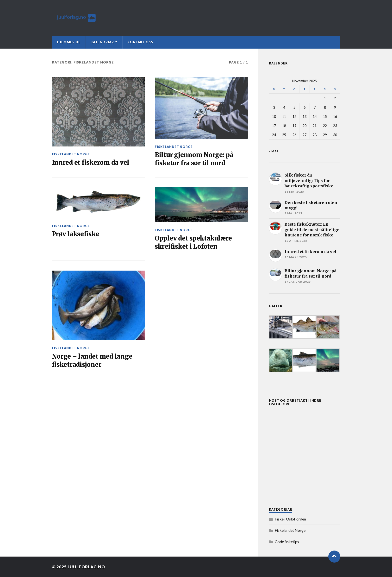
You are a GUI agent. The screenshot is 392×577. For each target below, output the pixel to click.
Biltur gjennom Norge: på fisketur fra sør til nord (194, 159)
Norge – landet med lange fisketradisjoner (92, 361)
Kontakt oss (140, 42)
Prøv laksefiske (76, 234)
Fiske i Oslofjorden (290, 519)
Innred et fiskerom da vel (91, 163)
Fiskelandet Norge (71, 154)
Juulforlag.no (86, 567)
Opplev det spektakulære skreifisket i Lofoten (193, 242)
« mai (274, 151)
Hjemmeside (69, 42)
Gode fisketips (287, 542)
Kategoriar (102, 42)
